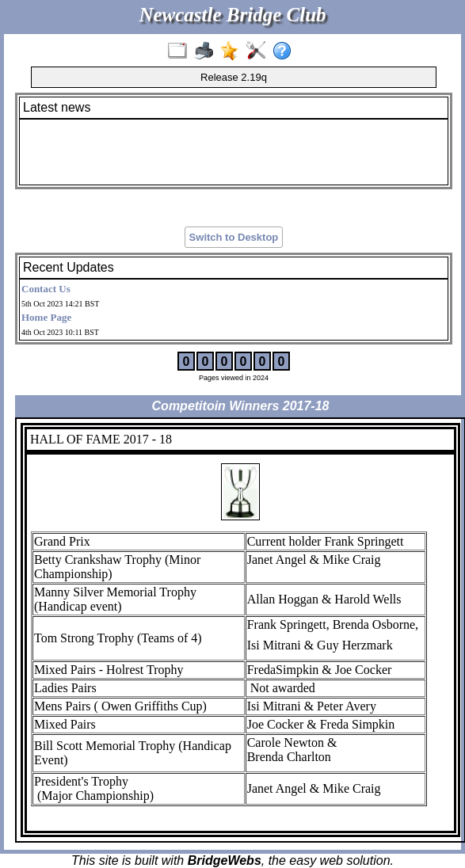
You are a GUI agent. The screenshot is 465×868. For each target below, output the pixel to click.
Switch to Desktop (234, 237)
